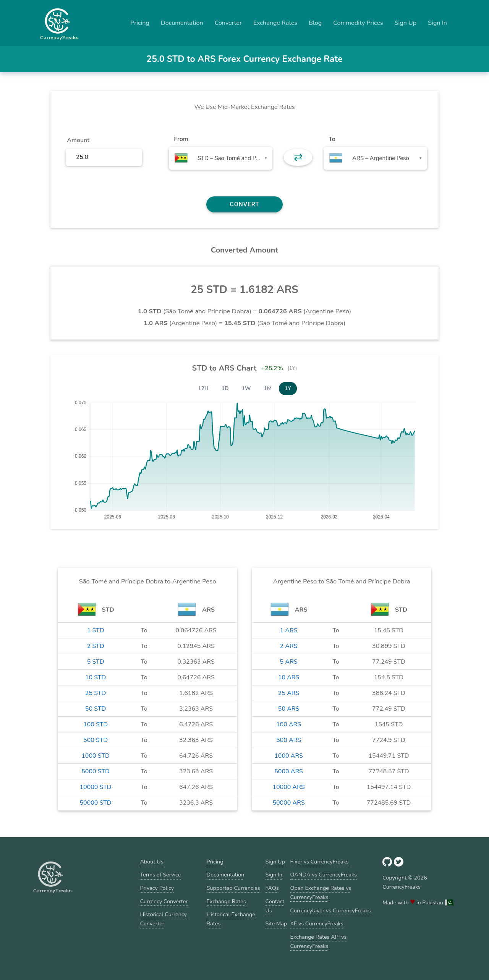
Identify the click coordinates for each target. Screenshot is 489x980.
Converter (228, 23)
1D (225, 388)
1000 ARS (289, 756)
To (332, 139)
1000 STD (96, 756)
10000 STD (95, 787)
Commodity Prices (358, 23)
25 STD (96, 693)
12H (203, 388)
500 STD (96, 740)
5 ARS (289, 662)
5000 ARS (289, 771)
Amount (78, 140)
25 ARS (289, 693)
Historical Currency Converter (163, 919)
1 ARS (289, 630)
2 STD (96, 646)
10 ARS (289, 677)
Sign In (437, 23)
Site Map (276, 923)
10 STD (96, 677)
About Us (151, 862)
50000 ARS (288, 803)
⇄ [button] (298, 157)
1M (268, 388)
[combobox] (221, 158)
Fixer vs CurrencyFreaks (320, 862)
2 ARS (289, 646)
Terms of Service (160, 875)
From (181, 139)
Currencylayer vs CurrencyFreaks (331, 910)
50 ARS (289, 709)
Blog (315, 23)
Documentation (182, 23)
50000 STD (95, 803)
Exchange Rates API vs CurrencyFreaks (319, 941)
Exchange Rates (275, 23)
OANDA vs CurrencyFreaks (324, 875)
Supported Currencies (233, 888)
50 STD (96, 709)
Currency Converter (164, 901)
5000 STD (96, 771)
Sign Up (406, 23)
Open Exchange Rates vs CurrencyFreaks (321, 893)
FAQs (272, 888)
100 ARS (289, 724)
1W (246, 388)
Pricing (140, 23)
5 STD (96, 662)
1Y (288, 388)
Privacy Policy (157, 888)
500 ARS (289, 740)
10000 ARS (288, 787)
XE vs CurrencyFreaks (317, 923)
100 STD (96, 724)
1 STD (96, 630)
